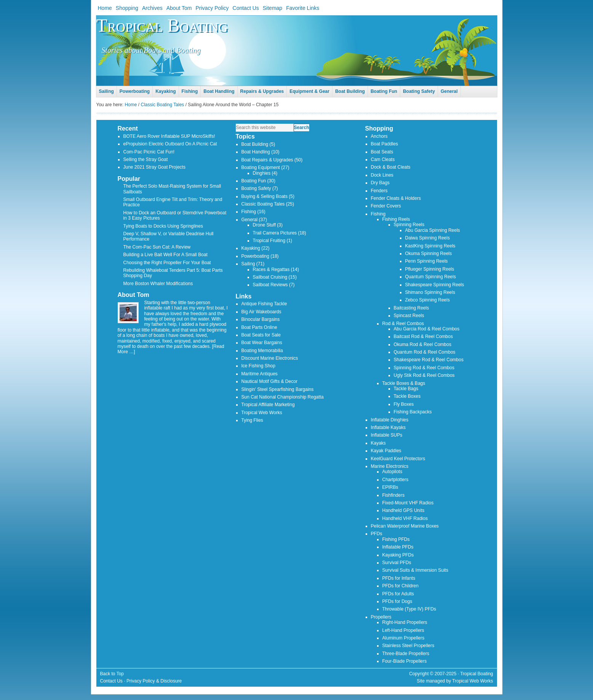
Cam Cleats (383, 159)
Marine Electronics (390, 466)
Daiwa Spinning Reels (428, 238)
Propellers (381, 617)
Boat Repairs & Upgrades (267, 160)
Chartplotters (396, 480)
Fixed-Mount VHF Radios (408, 503)
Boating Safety (256, 188)
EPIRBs (390, 487)
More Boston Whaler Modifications (158, 284)
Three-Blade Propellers (406, 654)
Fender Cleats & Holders (396, 198)
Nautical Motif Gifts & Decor (269, 381)
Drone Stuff (264, 225)
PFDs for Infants (399, 578)
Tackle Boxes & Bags (404, 383)
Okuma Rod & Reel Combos (423, 344)
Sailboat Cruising (270, 277)
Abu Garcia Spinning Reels (433, 230)
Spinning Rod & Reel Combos (424, 368)
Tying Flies (252, 420)
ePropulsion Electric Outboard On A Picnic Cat (170, 144)
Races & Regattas (271, 269)
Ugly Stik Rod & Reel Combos (424, 375)
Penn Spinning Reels (427, 261)
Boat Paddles (384, 144)
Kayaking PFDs (398, 555)
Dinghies (262, 173)
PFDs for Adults (398, 594)
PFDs (377, 534)
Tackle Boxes (407, 396)
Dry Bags (380, 183)
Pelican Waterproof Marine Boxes (405, 526)
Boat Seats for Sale (261, 335)
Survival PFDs (397, 563)
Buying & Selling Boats (265, 196)
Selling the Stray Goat (146, 159)
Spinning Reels (409, 225)
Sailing (248, 264)
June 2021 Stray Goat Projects (154, 167)
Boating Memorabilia (262, 351)
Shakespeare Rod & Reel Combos (429, 360)
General (250, 220)
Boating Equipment (261, 167)
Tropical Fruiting (269, 241)
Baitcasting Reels (412, 308)
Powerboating (255, 256)
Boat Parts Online (259, 327)
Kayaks (378, 443)
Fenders (379, 191)
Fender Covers (386, 206)
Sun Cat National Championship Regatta (283, 397)
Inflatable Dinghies (390, 420)
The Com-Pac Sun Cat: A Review (157, 247)
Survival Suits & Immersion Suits (415, 570)
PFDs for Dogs (397, 601)
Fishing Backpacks (413, 412)
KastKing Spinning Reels (430, 246)
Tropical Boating (162, 25)
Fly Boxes (404, 404)
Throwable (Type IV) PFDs (409, 609)
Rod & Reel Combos (403, 324)
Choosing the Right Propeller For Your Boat (167, 263)
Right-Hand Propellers (405, 622)
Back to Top (112, 674)
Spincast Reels (409, 316)
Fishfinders (394, 495)
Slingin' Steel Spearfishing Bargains (278, 389)
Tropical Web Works (262, 413)
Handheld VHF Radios (405, 518)
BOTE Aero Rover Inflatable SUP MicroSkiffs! (169, 136)
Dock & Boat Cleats (391, 167)
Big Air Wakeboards (261, 312)
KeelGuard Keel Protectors (398, 459)
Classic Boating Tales (263, 204)
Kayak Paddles (386, 451)
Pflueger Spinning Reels (430, 269)
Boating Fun (254, 181)
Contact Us (111, 681)
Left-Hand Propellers (403, 630)
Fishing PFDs (396, 539)
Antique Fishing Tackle (264, 304)
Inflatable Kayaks (388, 427)
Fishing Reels (396, 219)
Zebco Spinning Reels (428, 300)
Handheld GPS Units (404, 510)
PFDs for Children (400, 586)
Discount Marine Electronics (270, 358)
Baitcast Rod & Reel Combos (423, 336)
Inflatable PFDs (398, 547)
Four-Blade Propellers (405, 661)
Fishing (249, 212)
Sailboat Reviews (270, 285)
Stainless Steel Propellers (408, 646)
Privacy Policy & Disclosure (154, 681)
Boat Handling (256, 152)
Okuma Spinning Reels (429, 254)
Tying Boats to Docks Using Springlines (163, 226)
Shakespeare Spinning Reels (435, 285)
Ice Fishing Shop (258, 366)
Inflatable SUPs (387, 435)
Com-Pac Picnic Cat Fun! (149, 152)
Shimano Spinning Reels (430, 292)
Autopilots (392, 472)
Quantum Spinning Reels (431, 277)
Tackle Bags (406, 389)
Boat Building (255, 144)
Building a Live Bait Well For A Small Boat (165, 255)
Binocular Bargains (261, 319)
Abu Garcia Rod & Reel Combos (427, 329)
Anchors (379, 136)
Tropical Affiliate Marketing (268, 405)
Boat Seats (382, 152)
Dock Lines (382, 175)
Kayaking (251, 248)
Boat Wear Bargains (262, 343)
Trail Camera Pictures (275, 233)
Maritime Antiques (260, 374)
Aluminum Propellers (404, 638)
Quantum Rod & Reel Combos (425, 352)
